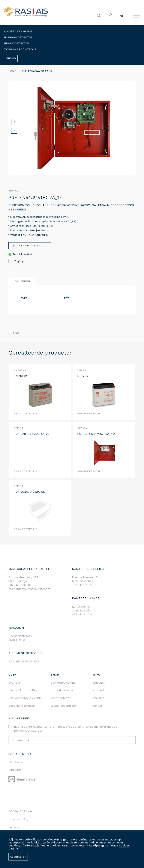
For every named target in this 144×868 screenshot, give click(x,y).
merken (99, 698)
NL (123, 16)
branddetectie (61, 698)
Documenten (22, 281)
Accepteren (18, 857)
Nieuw (11, 58)
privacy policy (18, 819)
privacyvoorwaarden (29, 731)
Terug (14, 333)
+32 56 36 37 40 (20, 585)
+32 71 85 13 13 (83, 585)
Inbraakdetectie (18, 37)
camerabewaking (63, 683)
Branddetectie (17, 43)
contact (99, 690)
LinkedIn (15, 770)
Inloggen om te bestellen (30, 246)
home (12, 71)
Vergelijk (16, 261)
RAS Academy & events (25, 698)
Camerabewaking (18, 31)
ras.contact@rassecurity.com (29, 589)
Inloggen (99, 683)
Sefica (98, 706)
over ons (15, 683)
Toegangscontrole (20, 49)
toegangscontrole (63, 706)
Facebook (15, 762)
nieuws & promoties (23, 690)
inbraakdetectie (62, 690)
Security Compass (22, 706)
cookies (124, 845)
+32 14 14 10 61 (83, 614)
